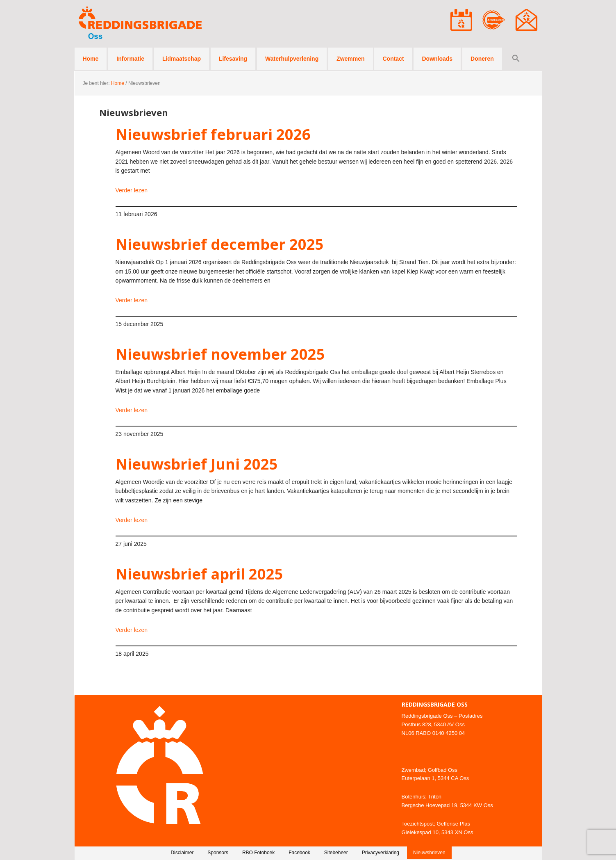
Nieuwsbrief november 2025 (220, 354)
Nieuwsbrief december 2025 (220, 244)
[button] (516, 59)
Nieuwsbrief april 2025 (199, 574)
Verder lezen (132, 190)
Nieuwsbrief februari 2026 (213, 134)
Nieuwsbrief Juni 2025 (197, 464)
